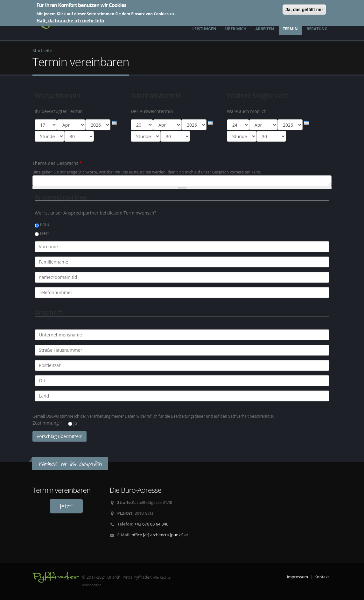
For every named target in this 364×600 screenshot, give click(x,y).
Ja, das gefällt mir (304, 10)
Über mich (236, 29)
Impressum (298, 577)
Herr (45, 233)
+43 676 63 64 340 (151, 524)
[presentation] (114, 123)
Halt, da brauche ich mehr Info (70, 21)
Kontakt (322, 577)
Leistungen (204, 29)
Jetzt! (66, 506)
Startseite (42, 50)
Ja (75, 423)
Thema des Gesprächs (57, 163)
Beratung (317, 29)
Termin (290, 29)
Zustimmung (47, 423)
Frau (45, 224)
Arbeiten (265, 29)
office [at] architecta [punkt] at (160, 535)
